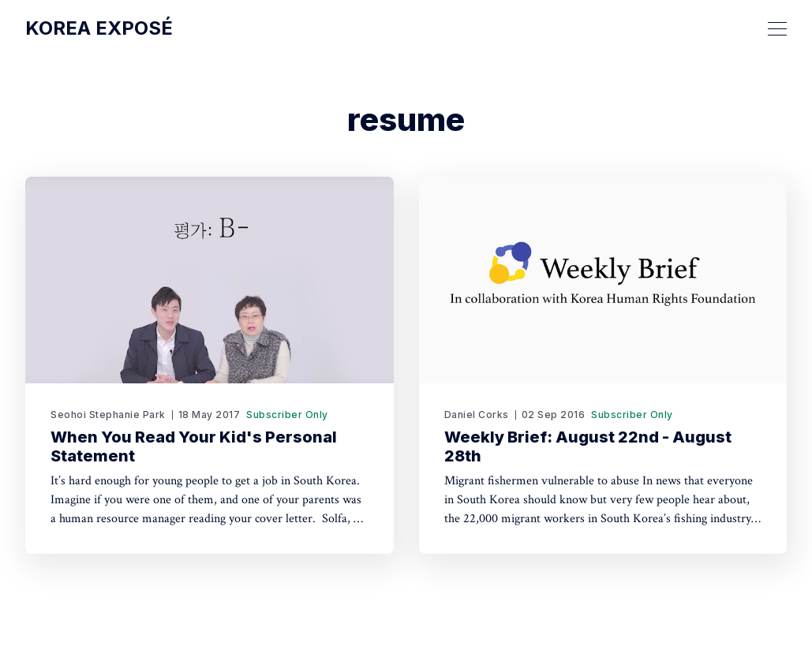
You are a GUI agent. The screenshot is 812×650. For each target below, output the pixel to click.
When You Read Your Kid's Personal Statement (194, 446)
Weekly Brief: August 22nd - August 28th (588, 446)
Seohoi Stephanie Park (108, 415)
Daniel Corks (477, 415)
